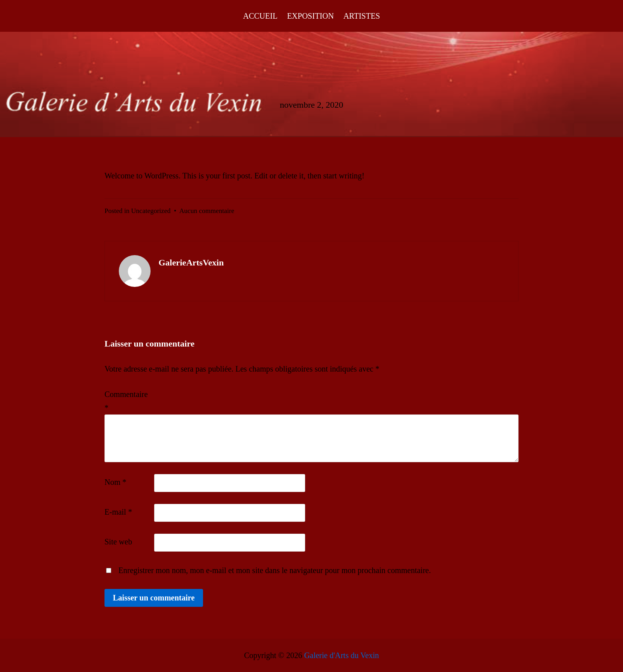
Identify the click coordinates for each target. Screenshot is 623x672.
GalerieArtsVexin (191, 262)
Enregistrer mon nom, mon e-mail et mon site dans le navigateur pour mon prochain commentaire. (275, 570)
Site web (118, 542)
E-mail (118, 512)
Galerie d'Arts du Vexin (342, 655)
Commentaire (126, 401)
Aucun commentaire (207, 211)
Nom (115, 482)
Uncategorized (151, 211)
